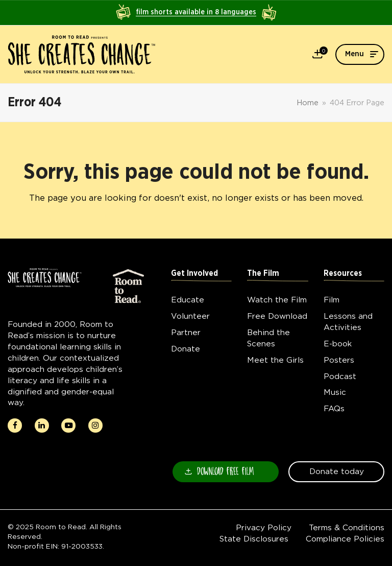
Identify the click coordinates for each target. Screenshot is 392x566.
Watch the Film (277, 300)
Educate (188, 300)
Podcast (340, 376)
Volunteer (190, 316)
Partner (186, 332)
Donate (186, 349)
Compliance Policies (345, 539)
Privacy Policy (264, 527)
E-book (338, 344)
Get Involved (194, 274)
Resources (343, 274)
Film (332, 300)
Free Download (277, 316)
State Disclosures (254, 539)
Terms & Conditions (347, 527)
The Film (263, 274)
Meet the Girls (275, 360)
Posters (339, 360)
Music (335, 392)
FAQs (334, 408)
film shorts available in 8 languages (196, 12)
